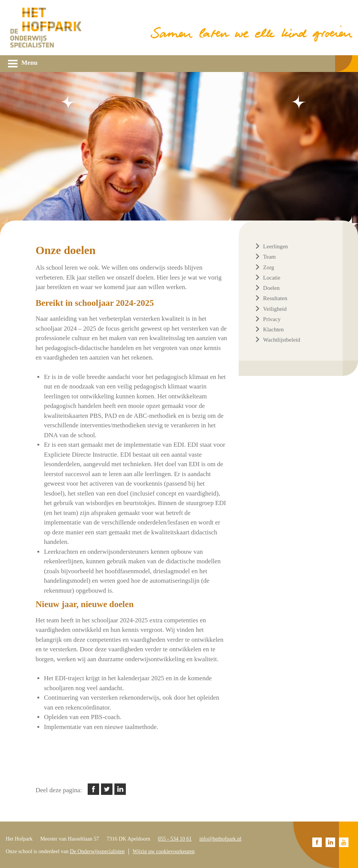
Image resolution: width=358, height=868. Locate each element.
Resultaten (275, 298)
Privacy (272, 319)
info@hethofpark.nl (220, 839)
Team (269, 257)
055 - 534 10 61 (175, 839)
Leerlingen (275, 246)
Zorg (269, 267)
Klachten (273, 329)
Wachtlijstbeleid (282, 340)
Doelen (271, 288)
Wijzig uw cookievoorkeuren (164, 851)
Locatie (272, 278)
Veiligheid (275, 309)
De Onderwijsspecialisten (97, 851)
